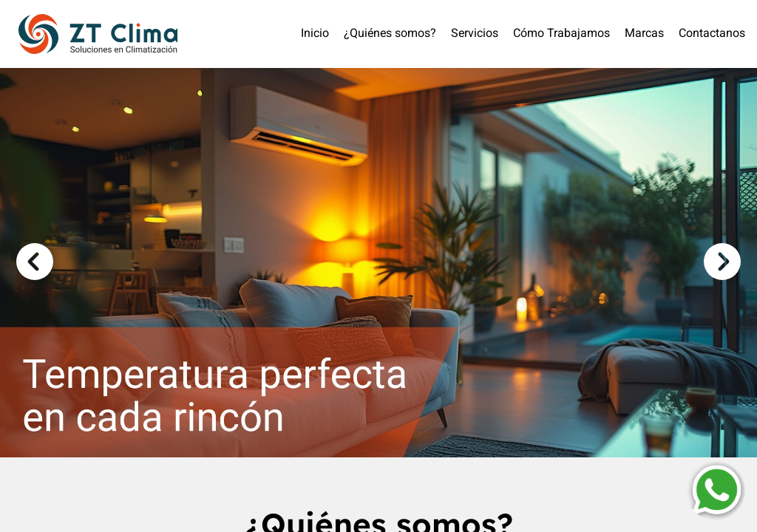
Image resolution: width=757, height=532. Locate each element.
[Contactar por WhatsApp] (716, 491)
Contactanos (712, 34)
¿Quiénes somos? (390, 34)
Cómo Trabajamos (561, 34)
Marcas (644, 34)
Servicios (475, 34)
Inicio (315, 34)
